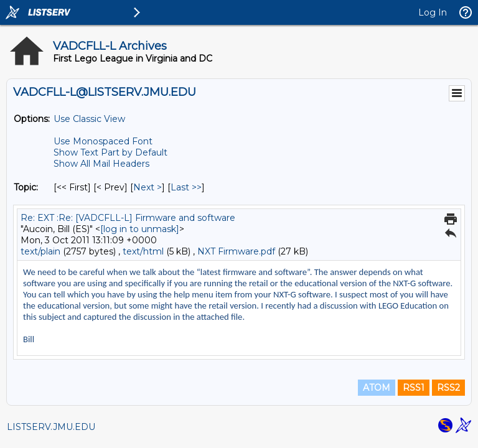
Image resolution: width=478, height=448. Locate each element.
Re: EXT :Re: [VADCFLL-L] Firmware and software (128, 218)
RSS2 (448, 388)
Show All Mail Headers (101, 164)
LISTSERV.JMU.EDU (51, 427)
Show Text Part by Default (110, 152)
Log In (433, 12)
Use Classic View (89, 119)
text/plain (40, 251)
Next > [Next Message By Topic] (148, 187)
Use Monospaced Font (103, 141)
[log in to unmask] (140, 229)
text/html (143, 251)
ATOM (377, 388)
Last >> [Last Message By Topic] (186, 187)
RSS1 (414, 388)
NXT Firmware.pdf (236, 251)
